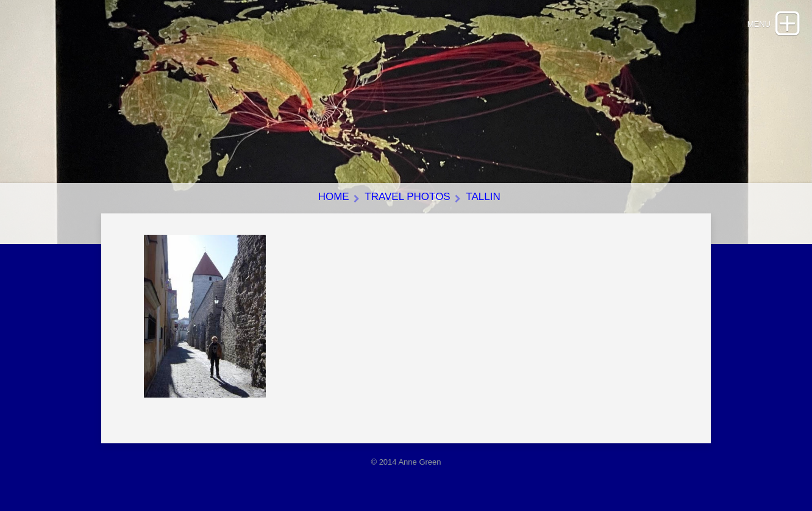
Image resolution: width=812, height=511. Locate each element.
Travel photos (407, 197)
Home (334, 197)
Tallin (483, 197)
